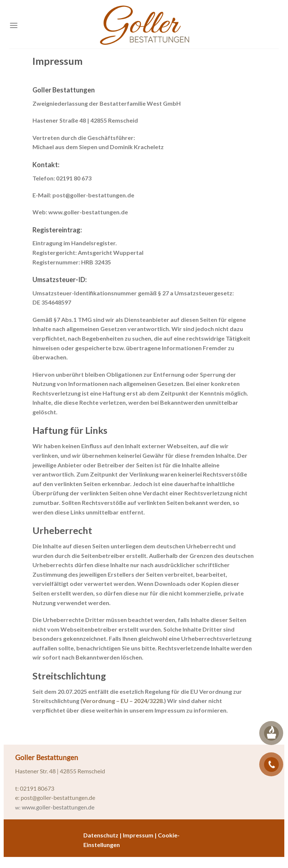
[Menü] (14, 25)
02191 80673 (37, 788)
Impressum (138, 835)
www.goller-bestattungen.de (58, 807)
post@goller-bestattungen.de (58, 797)
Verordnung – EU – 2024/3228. (123, 701)
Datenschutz (101, 835)
